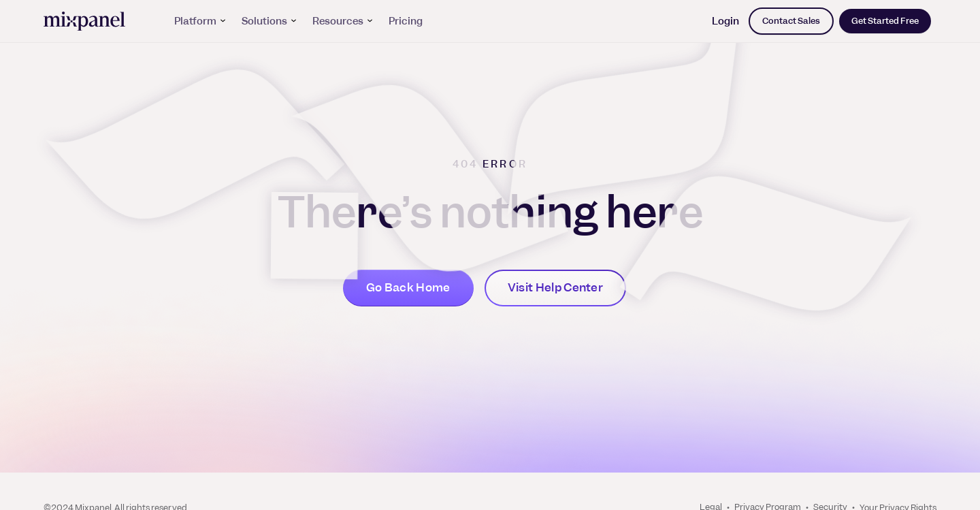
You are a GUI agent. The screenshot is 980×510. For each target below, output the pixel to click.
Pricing (406, 21)
